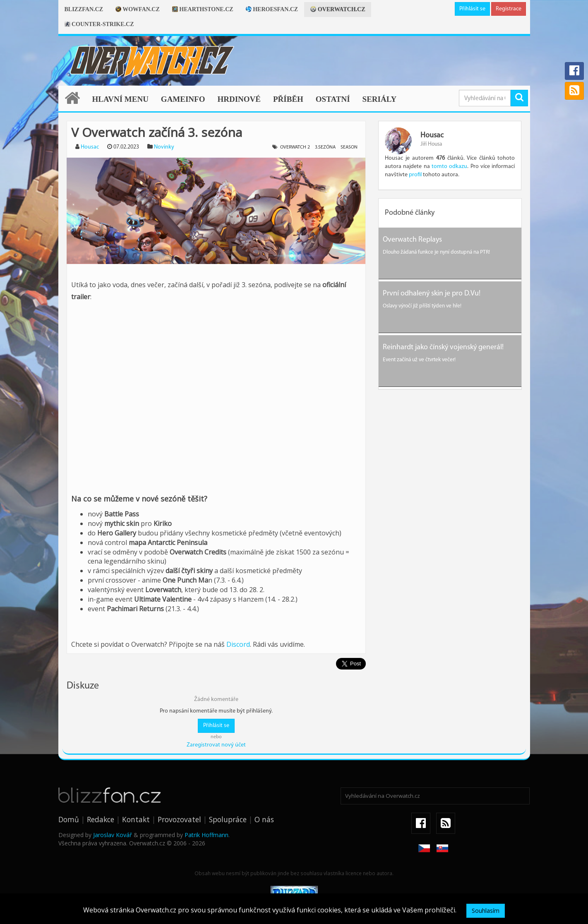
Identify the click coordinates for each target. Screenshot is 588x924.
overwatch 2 (295, 147)
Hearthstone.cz (203, 9)
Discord (238, 644)
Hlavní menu (120, 99)
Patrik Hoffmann (206, 835)
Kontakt (136, 819)
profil (415, 175)
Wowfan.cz (138, 9)
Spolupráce (228, 819)
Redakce (101, 819)
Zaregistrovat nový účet (216, 745)
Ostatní (333, 99)
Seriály (380, 99)
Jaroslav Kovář (113, 835)
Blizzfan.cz (84, 9)
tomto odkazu (449, 167)
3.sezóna (325, 147)
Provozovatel (179, 819)
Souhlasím (486, 911)
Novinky (164, 147)
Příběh (288, 99)
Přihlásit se (472, 9)
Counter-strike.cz (99, 24)
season (349, 147)
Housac (90, 147)
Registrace (509, 9)
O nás (264, 819)
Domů (69, 819)
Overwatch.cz (338, 9)
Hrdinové (239, 99)
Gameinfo (183, 99)
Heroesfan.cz (272, 9)
